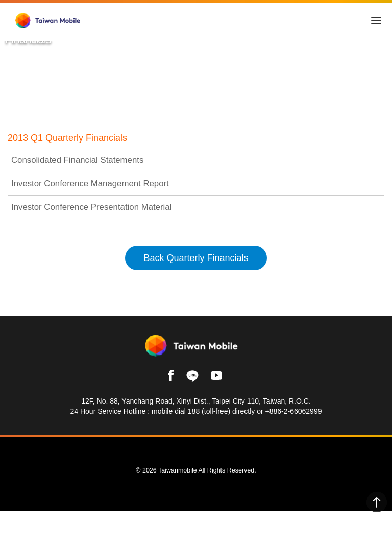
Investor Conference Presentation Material (196, 224)
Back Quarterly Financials (196, 274)
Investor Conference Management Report (196, 200)
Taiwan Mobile (32, 131)
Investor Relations (98, 131)
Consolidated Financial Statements (196, 177)
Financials (157, 131)
